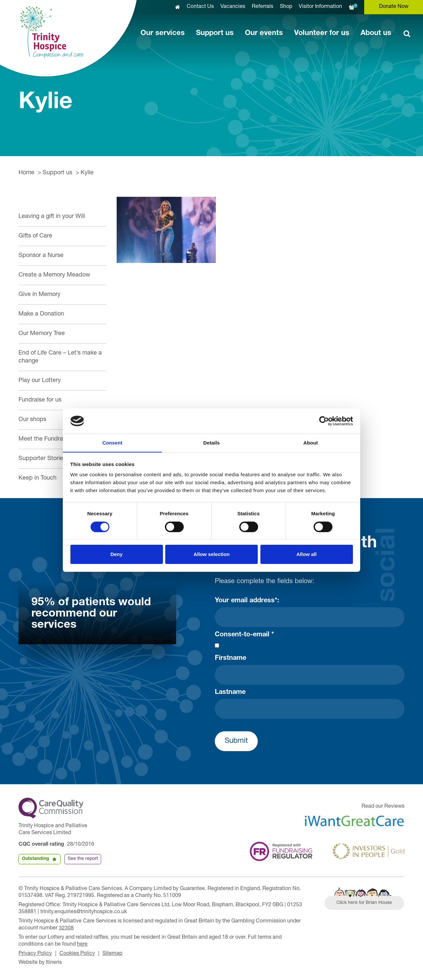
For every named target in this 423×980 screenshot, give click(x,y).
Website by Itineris (40, 963)
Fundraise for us (40, 400)
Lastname (230, 693)
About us (376, 33)
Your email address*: (247, 601)
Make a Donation (41, 314)
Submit (236, 741)
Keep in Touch (38, 478)
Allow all (307, 554)
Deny (116, 554)
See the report (83, 859)
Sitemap (112, 954)
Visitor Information (320, 7)
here (82, 945)
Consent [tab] (113, 443)
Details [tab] (211, 443)
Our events (264, 33)
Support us (215, 33)
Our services (163, 33)
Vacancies (233, 7)
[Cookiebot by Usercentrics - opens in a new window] (324, 421)
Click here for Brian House (365, 903)
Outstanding (36, 859)
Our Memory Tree (42, 334)
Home (26, 173)
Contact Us (200, 7)
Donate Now (394, 7)
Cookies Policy (77, 954)
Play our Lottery (40, 381)
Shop (286, 7)
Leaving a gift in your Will (52, 217)
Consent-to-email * (244, 635)
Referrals (263, 7)
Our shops (32, 420)
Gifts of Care (35, 236)
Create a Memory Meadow (54, 275)
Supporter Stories (42, 459)
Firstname (231, 659)
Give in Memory (39, 295)
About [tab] (311, 443)
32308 (66, 928)
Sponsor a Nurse (41, 256)
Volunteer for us (322, 33)
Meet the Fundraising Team (55, 439)
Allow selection (211, 554)
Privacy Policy (35, 954)
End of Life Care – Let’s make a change (60, 357)
